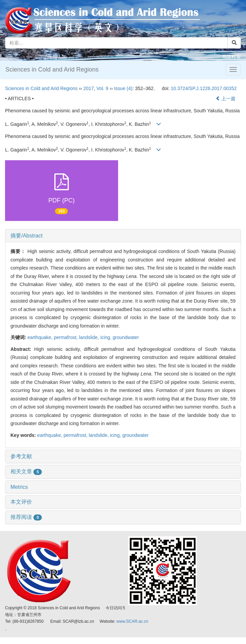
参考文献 (21, 456)
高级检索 (231, 57)
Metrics (19, 487)
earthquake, (41, 337)
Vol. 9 (102, 88)
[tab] (123, 236)
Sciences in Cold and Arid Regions (52, 69)
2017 (89, 88)
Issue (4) (123, 88)
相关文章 (26, 471)
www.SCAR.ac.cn (132, 621)
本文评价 (21, 502)
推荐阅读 (26, 517)
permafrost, (66, 337)
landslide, (90, 337)
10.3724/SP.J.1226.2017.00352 (204, 88)
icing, (106, 337)
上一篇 (226, 99)
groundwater (126, 337)
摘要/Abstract (26, 236)
